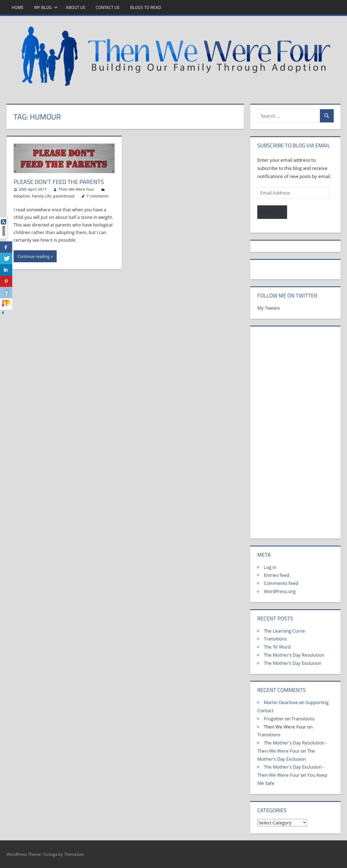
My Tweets (269, 308)
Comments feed (281, 583)
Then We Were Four (76, 189)
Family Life (42, 196)
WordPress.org (280, 591)
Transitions (275, 639)
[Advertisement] (295, 435)
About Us (76, 7)
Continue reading (34, 256)
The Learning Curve (284, 631)
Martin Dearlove (281, 702)
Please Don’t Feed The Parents (59, 182)
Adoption (22, 196)
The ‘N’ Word (277, 647)
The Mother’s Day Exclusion (293, 663)
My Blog (46, 7)
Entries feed (277, 575)
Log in (270, 567)
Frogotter (274, 719)
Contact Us (108, 7)
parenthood (64, 196)
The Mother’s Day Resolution (294, 655)
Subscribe (272, 212)
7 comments (98, 196)
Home (18, 7)
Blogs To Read (146, 7)
